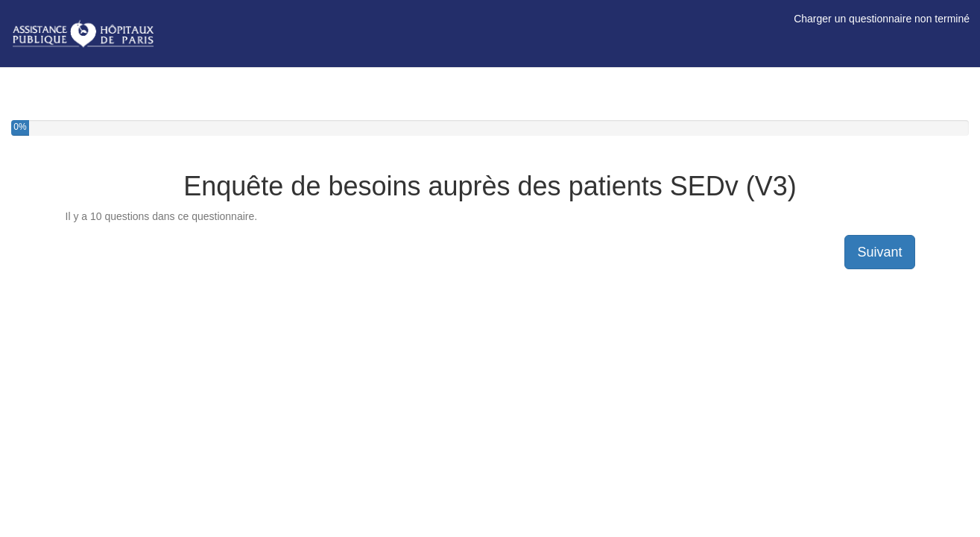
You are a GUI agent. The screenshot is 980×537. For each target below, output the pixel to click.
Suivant (879, 252)
